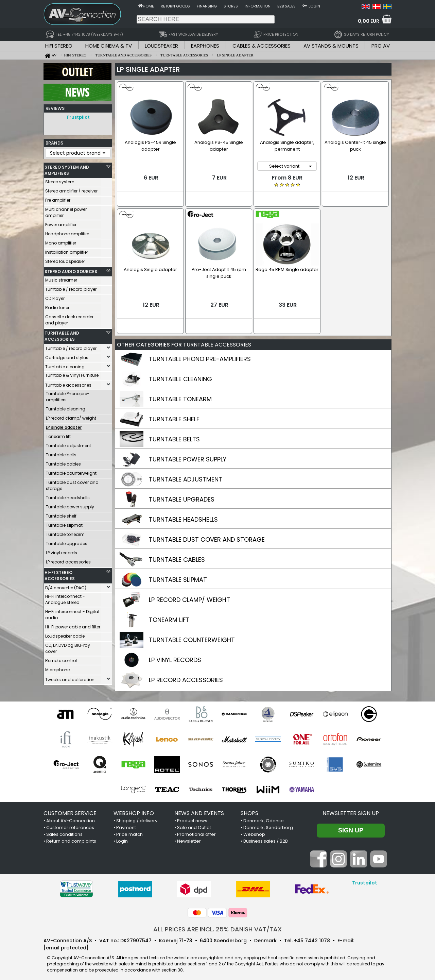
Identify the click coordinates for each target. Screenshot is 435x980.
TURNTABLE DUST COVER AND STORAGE (207, 536)
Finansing (207, 6)
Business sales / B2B (266, 838)
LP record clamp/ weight (71, 416)
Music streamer (61, 278)
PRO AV (381, 46)
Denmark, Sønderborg (268, 824)
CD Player (55, 297)
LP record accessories (68, 560)
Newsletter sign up (351, 810)
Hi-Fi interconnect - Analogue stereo (65, 598)
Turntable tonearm (65, 533)
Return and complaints (71, 838)
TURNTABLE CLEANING (180, 376)
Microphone (57, 668)
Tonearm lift (58, 435)
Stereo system (60, 180)
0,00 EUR (369, 21)
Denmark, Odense (264, 817)
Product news (192, 817)
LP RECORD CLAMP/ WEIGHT (189, 596)
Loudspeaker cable (65, 634)
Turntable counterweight (71, 471)
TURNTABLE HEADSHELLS (183, 516)
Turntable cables (63, 462)
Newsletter (189, 838)
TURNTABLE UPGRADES (182, 496)
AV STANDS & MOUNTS (331, 46)
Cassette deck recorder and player (69, 318)
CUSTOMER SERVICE (70, 810)
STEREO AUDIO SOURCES (71, 270)
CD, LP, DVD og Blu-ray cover (68, 647)
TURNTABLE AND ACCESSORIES (62, 334)
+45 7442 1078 (312, 937)
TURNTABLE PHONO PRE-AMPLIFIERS (200, 356)
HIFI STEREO (59, 46)
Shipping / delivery (137, 817)
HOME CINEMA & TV (109, 46)
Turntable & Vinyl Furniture (72, 374)
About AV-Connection (71, 817)
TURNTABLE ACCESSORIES (217, 341)
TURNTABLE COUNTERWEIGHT (192, 636)
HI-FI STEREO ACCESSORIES (60, 574)
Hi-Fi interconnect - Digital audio (72, 613)
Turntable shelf (61, 514)
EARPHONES (205, 46)
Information (258, 6)
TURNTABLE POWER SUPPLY (188, 456)
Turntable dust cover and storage (72, 484)
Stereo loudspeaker (65, 260)
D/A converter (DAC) (66, 586)
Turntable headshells (68, 496)
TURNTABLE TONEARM (180, 396)
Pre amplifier (58, 198)
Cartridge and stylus (67, 356)
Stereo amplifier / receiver (71, 189)
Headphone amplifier (67, 232)
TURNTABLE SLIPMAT (178, 576)
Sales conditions (64, 831)
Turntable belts (61, 453)
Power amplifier (61, 223)
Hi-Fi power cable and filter (73, 625)
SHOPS (249, 810)
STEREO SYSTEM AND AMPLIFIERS (67, 168)
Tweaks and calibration (70, 678)
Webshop (254, 831)
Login (314, 6)
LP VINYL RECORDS (175, 656)
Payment (126, 824)
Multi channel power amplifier (66, 211)
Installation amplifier (67, 250)
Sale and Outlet (194, 824)
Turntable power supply (70, 505)
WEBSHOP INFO (134, 810)
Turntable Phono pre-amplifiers (68, 395)
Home (148, 6)
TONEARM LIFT (169, 616)
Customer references (70, 824)
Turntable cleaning (65, 365)
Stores (231, 6)
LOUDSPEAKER (161, 46)
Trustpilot (78, 117)
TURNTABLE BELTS (174, 436)
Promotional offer (196, 831)
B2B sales (286, 6)
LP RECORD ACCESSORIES (186, 677)
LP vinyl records (62, 551)
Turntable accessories (68, 383)
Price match (129, 831)
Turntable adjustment (68, 444)
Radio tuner (57, 306)
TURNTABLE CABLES (177, 556)
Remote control (61, 659)
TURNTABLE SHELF (174, 416)
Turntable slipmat (64, 523)
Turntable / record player (71, 288)
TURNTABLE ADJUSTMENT (186, 476)
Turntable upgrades (67, 542)
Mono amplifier (61, 241)
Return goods (175, 6)
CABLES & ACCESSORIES (262, 46)
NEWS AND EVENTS (199, 810)
